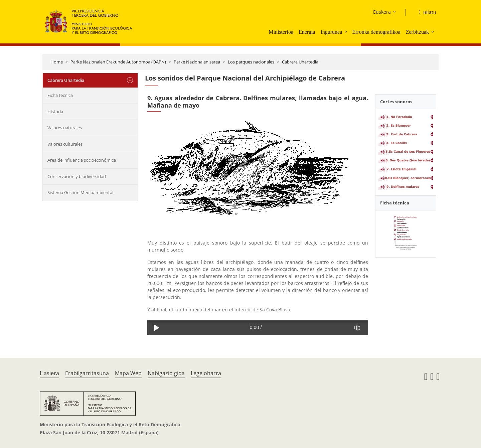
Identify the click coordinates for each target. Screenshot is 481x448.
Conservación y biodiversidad (77, 176)
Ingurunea (331, 32)
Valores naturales (65, 128)
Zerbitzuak (417, 32)
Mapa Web (128, 373)
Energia (307, 32)
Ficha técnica (60, 95)
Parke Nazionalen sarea (197, 62)
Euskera (382, 12)
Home (57, 62)
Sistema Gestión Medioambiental (80, 192)
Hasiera (49, 373)
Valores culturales (65, 144)
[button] (346, 32)
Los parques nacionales (251, 62)
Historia (55, 112)
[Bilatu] (425, 12)
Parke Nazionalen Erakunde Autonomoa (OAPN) (118, 62)
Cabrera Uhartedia (300, 62)
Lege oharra (206, 373)
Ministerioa (281, 32)
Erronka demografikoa (376, 32)
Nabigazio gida (166, 373)
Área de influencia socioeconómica (82, 160)
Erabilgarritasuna (87, 373)
